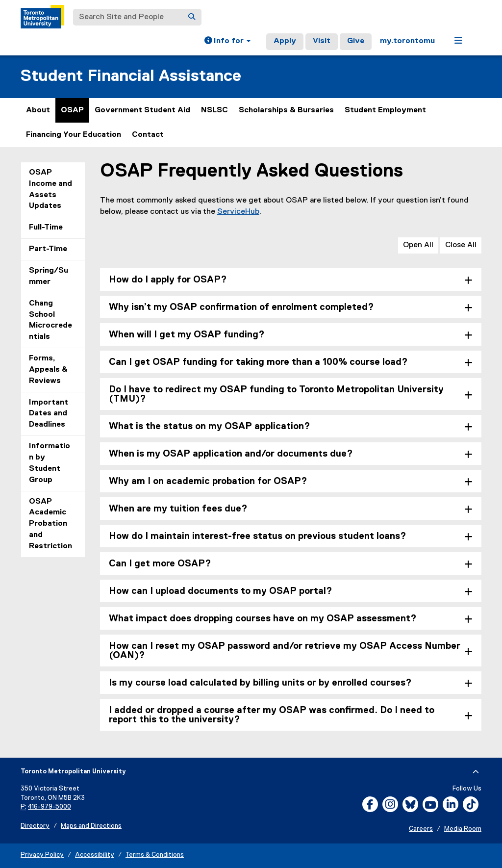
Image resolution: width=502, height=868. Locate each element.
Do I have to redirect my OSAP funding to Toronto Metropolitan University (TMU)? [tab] (276, 394)
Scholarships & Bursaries (286, 110)
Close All (461, 245)
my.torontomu (407, 41)
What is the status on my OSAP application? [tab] (210, 426)
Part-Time (48, 249)
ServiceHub (238, 212)
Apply (285, 41)
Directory (35, 826)
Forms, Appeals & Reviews (48, 370)
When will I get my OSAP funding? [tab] (187, 335)
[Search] (192, 17)
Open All (418, 245)
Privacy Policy (42, 855)
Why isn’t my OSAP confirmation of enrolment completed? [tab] (241, 307)
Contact (148, 135)
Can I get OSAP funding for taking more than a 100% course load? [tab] (258, 362)
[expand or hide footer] (476, 772)
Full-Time (46, 228)
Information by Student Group (50, 463)
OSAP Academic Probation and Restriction (50, 524)
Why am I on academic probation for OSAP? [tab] (208, 481)
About (38, 110)
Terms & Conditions (155, 855)
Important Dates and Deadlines (49, 414)
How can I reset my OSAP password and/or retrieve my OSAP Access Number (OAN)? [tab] (285, 651)
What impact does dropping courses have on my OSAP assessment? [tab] (263, 619)
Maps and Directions (91, 826)
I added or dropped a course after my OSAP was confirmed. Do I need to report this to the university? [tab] (272, 715)
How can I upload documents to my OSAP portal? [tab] (221, 591)
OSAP (72, 110)
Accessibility (95, 855)
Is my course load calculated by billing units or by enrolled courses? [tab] (260, 683)
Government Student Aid (142, 110)
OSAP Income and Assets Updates (50, 190)
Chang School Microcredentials (50, 320)
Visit (322, 41)
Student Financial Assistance (131, 76)
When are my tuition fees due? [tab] (178, 509)
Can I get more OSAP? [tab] (160, 564)
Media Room (463, 829)
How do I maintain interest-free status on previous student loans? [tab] (258, 536)
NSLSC (214, 110)
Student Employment (385, 110)
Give (356, 41)
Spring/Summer (49, 276)
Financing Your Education (74, 135)
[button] (227, 42)
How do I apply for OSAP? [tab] (168, 280)
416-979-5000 (50, 807)
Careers (421, 829)
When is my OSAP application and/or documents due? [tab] (231, 454)
